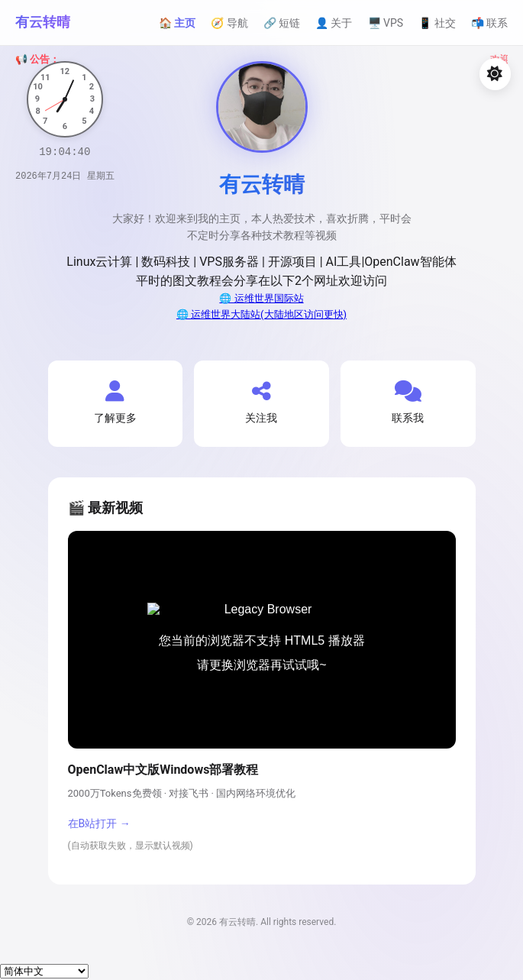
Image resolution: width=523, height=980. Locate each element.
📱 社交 (437, 23)
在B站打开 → (99, 823)
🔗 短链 (282, 23)
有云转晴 (43, 22)
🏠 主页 (177, 23)
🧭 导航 (229, 23)
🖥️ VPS (386, 23)
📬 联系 (489, 23)
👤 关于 (334, 23)
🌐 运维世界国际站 (261, 298)
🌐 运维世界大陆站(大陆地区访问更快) (261, 314)
